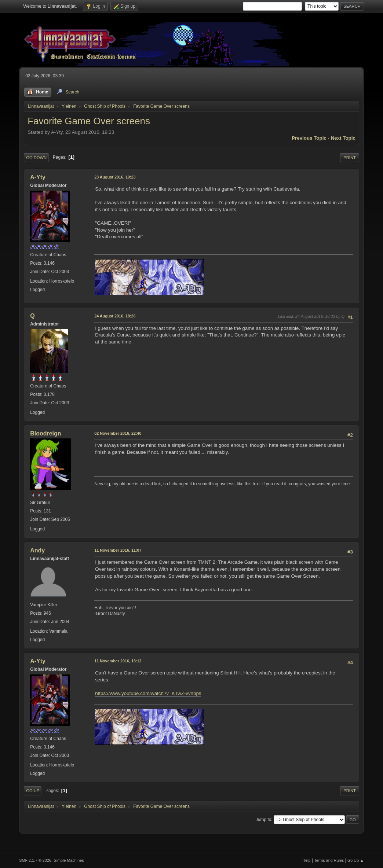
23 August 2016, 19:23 (115, 177)
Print (350, 158)
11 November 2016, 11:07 (118, 550)
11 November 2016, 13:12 (118, 661)
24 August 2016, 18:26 (115, 316)
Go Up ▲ (356, 860)
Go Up (33, 791)
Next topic (343, 138)
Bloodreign (45, 433)
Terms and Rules (329, 860)
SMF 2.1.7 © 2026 (35, 860)
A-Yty (38, 177)
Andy (37, 550)
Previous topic (309, 138)
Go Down (36, 158)
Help (306, 860)
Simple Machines (69, 860)
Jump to (264, 819)
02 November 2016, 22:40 (118, 433)
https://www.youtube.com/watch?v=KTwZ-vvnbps (148, 693)
